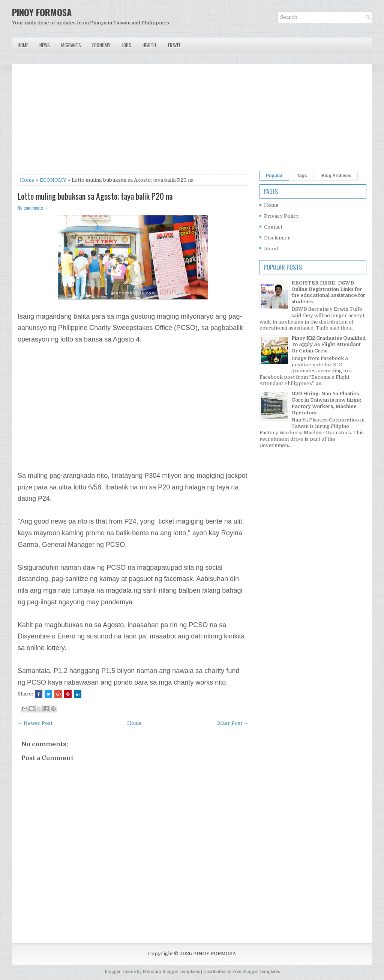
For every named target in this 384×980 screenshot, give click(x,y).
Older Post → (232, 723)
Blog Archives (336, 176)
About (271, 249)
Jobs (127, 45)
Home (23, 45)
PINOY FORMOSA (42, 12)
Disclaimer (277, 238)
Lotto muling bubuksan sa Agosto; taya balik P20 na (95, 196)
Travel (174, 45)
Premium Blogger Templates (171, 972)
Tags (302, 176)
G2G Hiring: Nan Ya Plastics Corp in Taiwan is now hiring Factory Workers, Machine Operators (326, 403)
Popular (274, 176)
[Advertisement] (133, 122)
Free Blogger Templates (256, 972)
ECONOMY (53, 180)
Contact (273, 227)
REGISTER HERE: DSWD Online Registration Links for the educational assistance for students (328, 292)
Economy (101, 45)
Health (149, 45)
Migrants (71, 45)
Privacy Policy (281, 216)
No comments (30, 208)
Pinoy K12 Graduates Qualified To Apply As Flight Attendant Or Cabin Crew (328, 344)
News (45, 45)
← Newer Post (35, 723)
